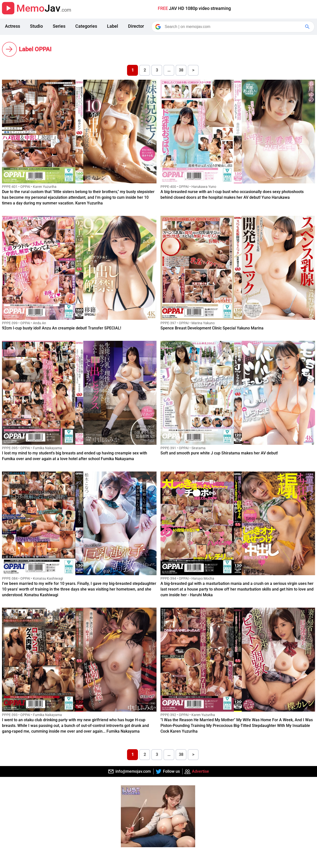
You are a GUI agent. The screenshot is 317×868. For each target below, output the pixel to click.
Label (113, 26)
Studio (36, 26)
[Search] (233, 27)
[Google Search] (308, 27)
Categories (86, 26)
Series (59, 26)
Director (136, 26)
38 (181, 70)
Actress (13, 26)
